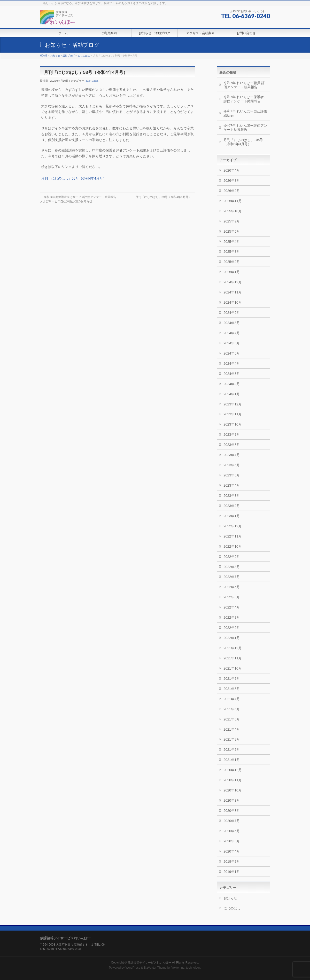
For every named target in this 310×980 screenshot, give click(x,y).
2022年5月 (232, 597)
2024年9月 (232, 313)
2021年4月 (232, 729)
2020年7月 (232, 821)
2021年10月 (233, 668)
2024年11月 (233, 292)
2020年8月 (232, 811)
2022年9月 (232, 557)
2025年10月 (233, 211)
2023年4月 (232, 485)
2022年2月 (232, 628)
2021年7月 (232, 699)
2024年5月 (232, 353)
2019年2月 (232, 861)
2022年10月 (233, 546)
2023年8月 (232, 445)
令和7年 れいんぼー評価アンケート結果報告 (245, 128)
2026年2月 (232, 191)
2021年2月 (232, 750)
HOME (44, 56)
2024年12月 (233, 282)
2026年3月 (232, 181)
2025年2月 (232, 262)
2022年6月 (232, 587)
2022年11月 (233, 536)
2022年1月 (232, 638)
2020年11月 (233, 780)
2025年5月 (232, 231)
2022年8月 (232, 567)
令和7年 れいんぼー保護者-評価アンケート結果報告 (244, 99)
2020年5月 (232, 841)
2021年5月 (232, 719)
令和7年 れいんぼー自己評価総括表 (245, 113)
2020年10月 (233, 790)
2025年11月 (233, 201)
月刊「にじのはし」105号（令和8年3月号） (243, 142)
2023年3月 (232, 496)
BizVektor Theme (155, 968)
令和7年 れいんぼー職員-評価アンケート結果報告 (244, 85)
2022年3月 (232, 617)
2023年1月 (232, 516)
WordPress (133, 968)
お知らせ (230, 898)
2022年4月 (232, 607)
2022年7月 (232, 577)
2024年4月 (232, 364)
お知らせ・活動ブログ (62, 56)
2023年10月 (233, 424)
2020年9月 (232, 800)
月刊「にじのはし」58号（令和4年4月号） (74, 178)
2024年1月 (232, 394)
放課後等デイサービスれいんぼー (149, 963)
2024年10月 (233, 302)
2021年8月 (232, 689)
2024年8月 (232, 323)
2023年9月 (232, 435)
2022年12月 (233, 526)
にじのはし (84, 56)
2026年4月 (232, 170)
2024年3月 (232, 374)
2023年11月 (233, 414)
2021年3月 (232, 739)
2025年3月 (232, 252)
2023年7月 (232, 455)
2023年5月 (232, 475)
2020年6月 (232, 831)
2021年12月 (233, 648)
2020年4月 (232, 851)
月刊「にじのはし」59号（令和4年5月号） (165, 197)
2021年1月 (232, 760)
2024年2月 (232, 384)
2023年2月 (232, 506)
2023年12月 (233, 404)
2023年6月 (232, 465)
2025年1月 (232, 272)
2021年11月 (233, 658)
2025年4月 (232, 242)
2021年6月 (232, 709)
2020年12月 (233, 770)
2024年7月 (232, 333)
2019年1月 (232, 872)
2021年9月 (232, 679)
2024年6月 (232, 343)
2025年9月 (232, 221)
